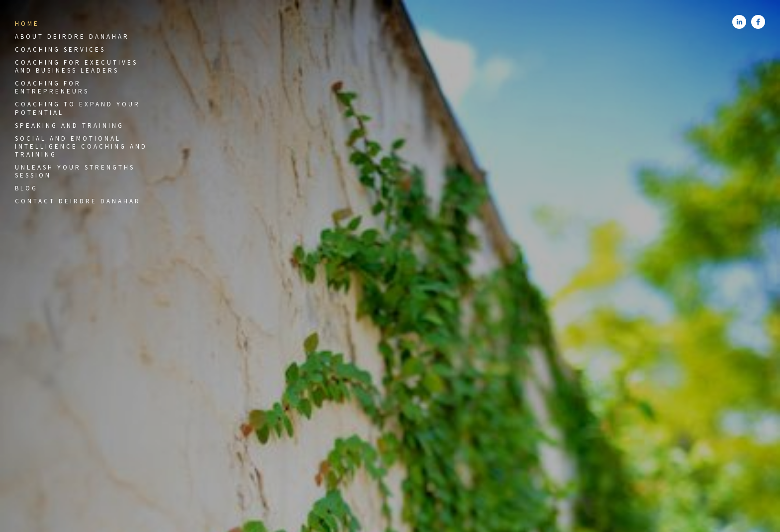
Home (27, 24)
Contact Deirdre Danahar (78, 201)
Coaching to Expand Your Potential (78, 108)
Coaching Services (60, 49)
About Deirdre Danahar (72, 37)
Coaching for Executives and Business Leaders (76, 66)
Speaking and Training (69, 126)
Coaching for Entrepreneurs (52, 87)
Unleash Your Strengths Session (75, 171)
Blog (26, 188)
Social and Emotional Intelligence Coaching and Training (81, 147)
